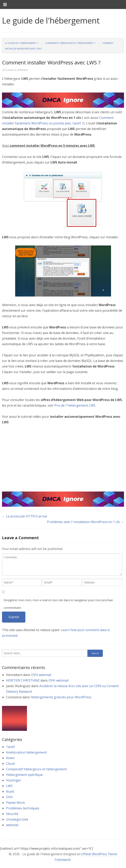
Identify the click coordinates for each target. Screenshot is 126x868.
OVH (9, 797)
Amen (10, 758)
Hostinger (14, 780)
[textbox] (62, 565)
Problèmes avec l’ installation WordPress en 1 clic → (85, 522)
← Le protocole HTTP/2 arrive (25, 516)
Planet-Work (15, 803)
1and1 (11, 747)
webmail (12, 825)
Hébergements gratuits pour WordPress (61, 697)
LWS (9, 786)
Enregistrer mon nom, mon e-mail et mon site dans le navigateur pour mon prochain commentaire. (58, 604)
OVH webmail (41, 675)
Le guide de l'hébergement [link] (51, 20)
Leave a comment (17, 70)
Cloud (10, 764)
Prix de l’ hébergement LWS (75, 405)
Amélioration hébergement (26, 752)
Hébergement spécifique (24, 775)
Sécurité (12, 814)
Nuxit (10, 791)
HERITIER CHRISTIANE (23, 680)
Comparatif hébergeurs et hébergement (36, 769)
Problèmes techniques (23, 808)
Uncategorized (17, 819)
